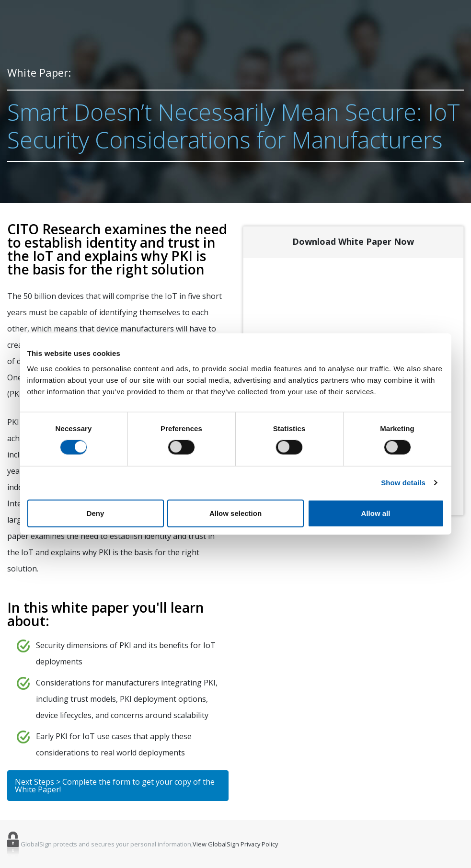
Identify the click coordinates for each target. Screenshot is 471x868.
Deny (96, 513)
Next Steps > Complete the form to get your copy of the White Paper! (115, 786)
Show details (403, 483)
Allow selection (235, 513)
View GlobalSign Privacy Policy (235, 844)
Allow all (376, 513)
